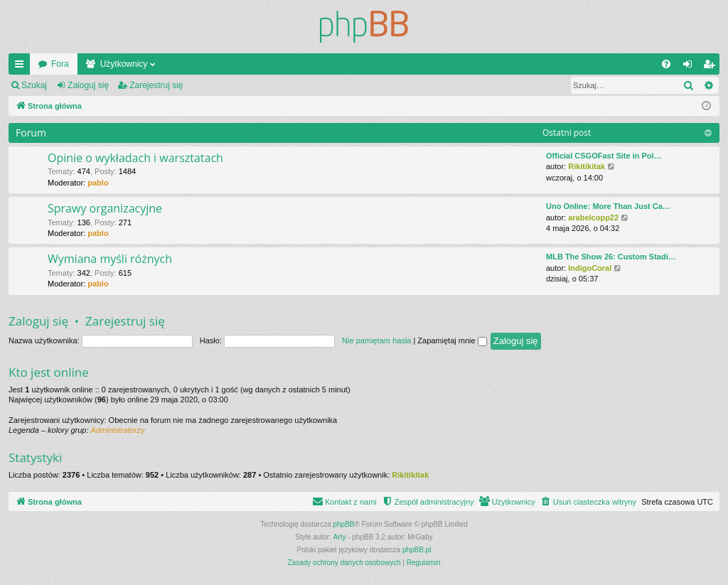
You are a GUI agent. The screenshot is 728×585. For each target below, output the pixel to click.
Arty (340, 537)
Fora (60, 64)
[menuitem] (666, 64)
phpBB (344, 524)
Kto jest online (49, 372)
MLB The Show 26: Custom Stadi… (611, 257)
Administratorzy (118, 430)
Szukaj (34, 85)
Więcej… (22, 67)
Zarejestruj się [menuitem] (712, 67)
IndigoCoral (590, 268)
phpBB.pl (417, 550)
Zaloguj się (88, 85)
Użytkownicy (124, 64)
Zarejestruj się (156, 85)
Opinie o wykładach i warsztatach (135, 158)
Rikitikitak (587, 166)
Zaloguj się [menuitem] (691, 67)
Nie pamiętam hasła (376, 340)
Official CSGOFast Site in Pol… (604, 156)
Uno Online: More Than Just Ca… (608, 206)
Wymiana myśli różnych (110, 259)
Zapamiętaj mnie (452, 340)
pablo (98, 183)
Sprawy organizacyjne (105, 208)
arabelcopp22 (593, 218)
